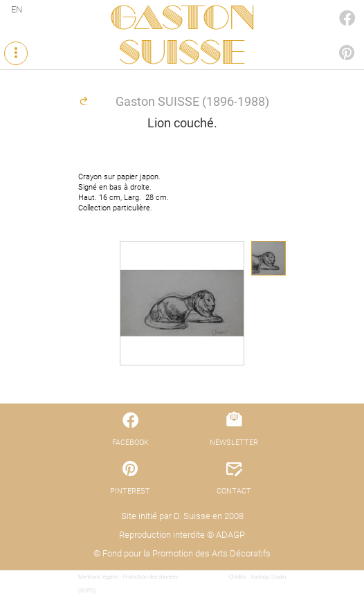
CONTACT (234, 491)
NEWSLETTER (234, 443)
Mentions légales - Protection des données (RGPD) (128, 584)
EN (17, 9)
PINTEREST (332, 39)
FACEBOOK (332, 4)
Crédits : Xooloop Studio (257, 577)
